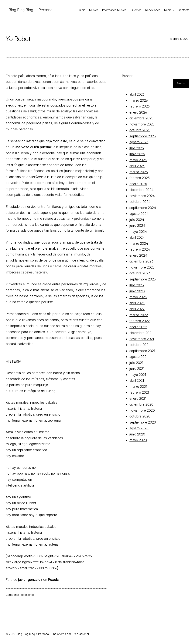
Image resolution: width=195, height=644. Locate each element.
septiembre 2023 (143, 279)
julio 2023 (137, 285)
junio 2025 (137, 154)
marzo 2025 (139, 172)
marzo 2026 (139, 100)
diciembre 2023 (141, 261)
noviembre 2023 (142, 267)
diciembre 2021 (141, 333)
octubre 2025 (140, 130)
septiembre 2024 (143, 208)
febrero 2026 (140, 106)
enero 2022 (138, 327)
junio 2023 (137, 291)
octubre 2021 (140, 345)
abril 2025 (137, 166)
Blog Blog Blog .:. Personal (31, 10)
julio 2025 (137, 148)
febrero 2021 (139, 392)
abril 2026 (137, 94)
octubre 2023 (140, 273)
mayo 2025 (138, 160)
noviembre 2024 (142, 196)
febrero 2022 (140, 321)
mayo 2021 (138, 375)
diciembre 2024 (142, 190)
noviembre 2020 (142, 410)
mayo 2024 (138, 232)
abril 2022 (137, 309)
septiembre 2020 (143, 422)
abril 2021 (137, 380)
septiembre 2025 (143, 136)
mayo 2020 (138, 440)
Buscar (127, 76)
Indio (56, 634)
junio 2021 (137, 369)
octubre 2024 (140, 202)
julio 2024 (137, 220)
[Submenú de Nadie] (173, 10)
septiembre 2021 (142, 351)
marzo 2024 (139, 243)
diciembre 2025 (141, 118)
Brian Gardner (80, 634)
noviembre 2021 (142, 339)
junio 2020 (137, 434)
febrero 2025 (140, 178)
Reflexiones (27, 595)
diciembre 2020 (141, 404)
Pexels (53, 580)
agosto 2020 (139, 428)
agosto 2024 (139, 214)
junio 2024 (137, 225)
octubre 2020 (140, 416)
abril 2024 (137, 237)
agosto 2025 (139, 142)
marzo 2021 (138, 387)
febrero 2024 (140, 249)
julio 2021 (136, 363)
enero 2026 (138, 112)
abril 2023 (137, 303)
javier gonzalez (30, 580)
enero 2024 (138, 255)
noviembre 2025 (142, 124)
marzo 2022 (139, 315)
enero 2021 (138, 398)
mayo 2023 (138, 297)
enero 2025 (138, 184)
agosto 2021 (139, 357)
